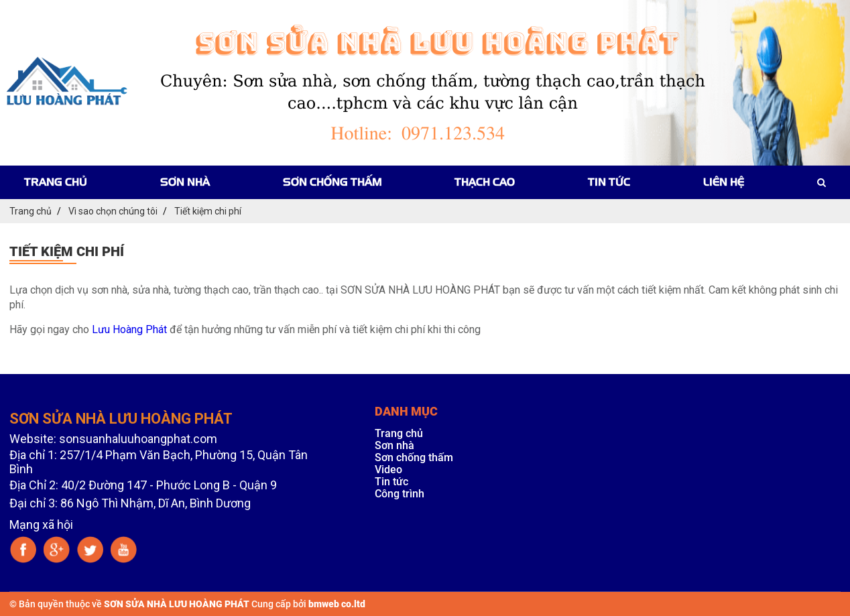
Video (388, 470)
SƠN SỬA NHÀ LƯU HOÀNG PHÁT (177, 604)
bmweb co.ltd (337, 604)
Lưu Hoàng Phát (129, 329)
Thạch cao (485, 182)
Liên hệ (724, 182)
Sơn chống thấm (332, 182)
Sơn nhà (185, 182)
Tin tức (609, 182)
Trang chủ (56, 182)
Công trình (400, 494)
